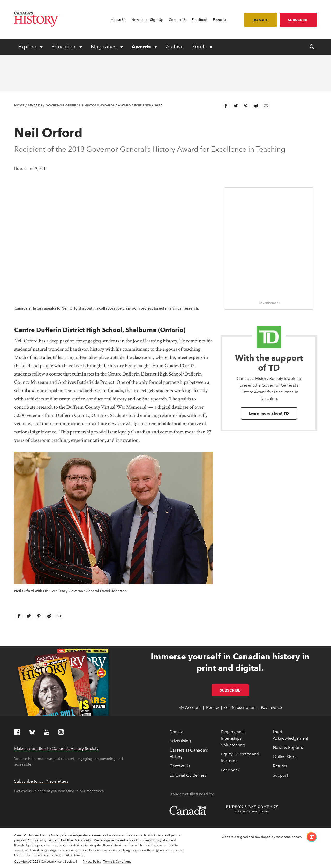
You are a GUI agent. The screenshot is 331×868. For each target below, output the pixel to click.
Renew (212, 707)
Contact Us (178, 20)
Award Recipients (134, 105)
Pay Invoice (271, 707)
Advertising (180, 741)
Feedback (200, 20)
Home (19, 105)
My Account (190, 707)
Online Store (285, 757)
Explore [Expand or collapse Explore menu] (28, 47)
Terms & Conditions (117, 862)
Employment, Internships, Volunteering (234, 738)
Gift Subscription (240, 707)
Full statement (75, 855)
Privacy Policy (92, 862)
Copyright (21, 862)
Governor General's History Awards (80, 105)
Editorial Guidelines (188, 775)
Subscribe (298, 20)
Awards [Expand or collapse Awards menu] (142, 47)
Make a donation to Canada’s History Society (56, 749)
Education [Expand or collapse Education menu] (64, 47)
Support (280, 775)
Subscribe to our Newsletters (41, 781)
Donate (261, 20)
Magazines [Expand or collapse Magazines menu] (104, 47)
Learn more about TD (269, 413)
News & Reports (288, 748)
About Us (118, 20)
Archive (175, 47)
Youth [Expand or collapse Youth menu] (200, 47)
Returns (280, 766)
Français (219, 20)
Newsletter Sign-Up (147, 20)
